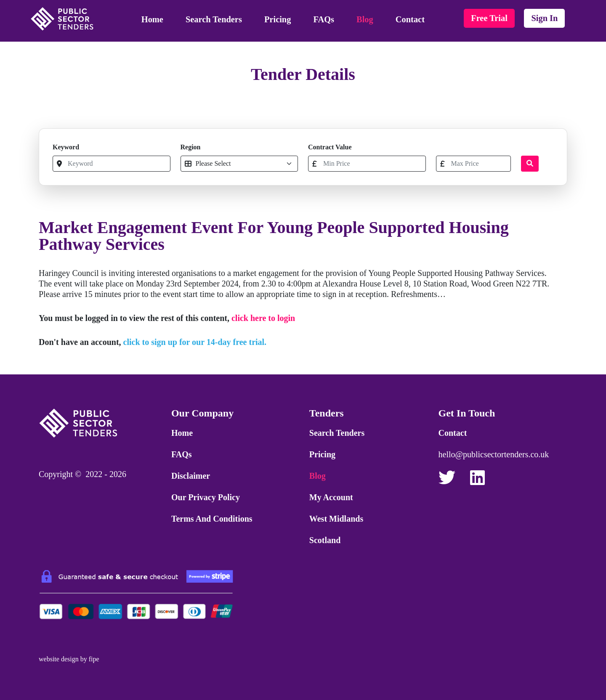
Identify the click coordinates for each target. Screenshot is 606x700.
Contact (410, 19)
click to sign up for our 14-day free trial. (195, 342)
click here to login (263, 318)
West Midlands (336, 519)
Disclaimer (191, 476)
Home (152, 19)
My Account (331, 497)
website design (59, 659)
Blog (365, 19)
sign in (544, 18)
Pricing (278, 19)
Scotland (325, 540)
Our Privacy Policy (206, 497)
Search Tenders (214, 19)
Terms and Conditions (212, 519)
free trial (489, 18)
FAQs (324, 19)
